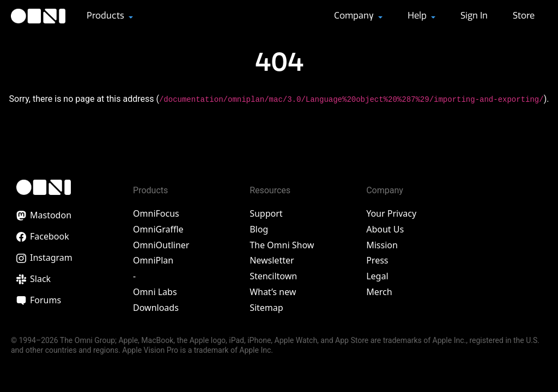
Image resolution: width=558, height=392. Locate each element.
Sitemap (266, 308)
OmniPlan (153, 260)
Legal (377, 276)
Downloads (156, 308)
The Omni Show (282, 245)
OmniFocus (156, 213)
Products (107, 15)
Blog (259, 229)
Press (377, 260)
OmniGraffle (158, 229)
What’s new (273, 292)
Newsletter (272, 260)
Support (266, 213)
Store (524, 15)
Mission (382, 245)
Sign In (474, 15)
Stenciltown (273, 276)
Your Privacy (391, 213)
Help (418, 15)
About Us (385, 229)
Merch (379, 292)
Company (355, 15)
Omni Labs (155, 292)
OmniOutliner (161, 245)
